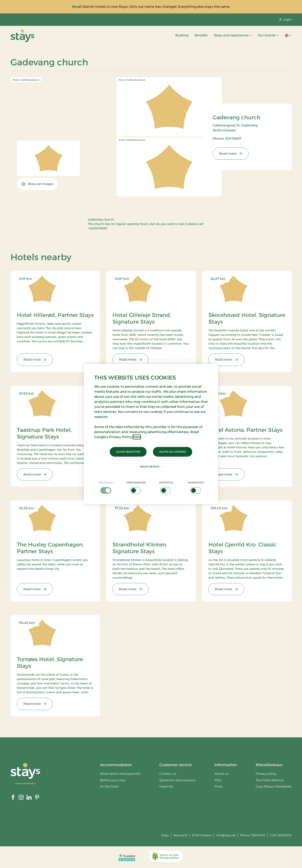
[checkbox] (106, 487)
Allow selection (128, 452)
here (137, 437)
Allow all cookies (173, 452)
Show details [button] (151, 467)
